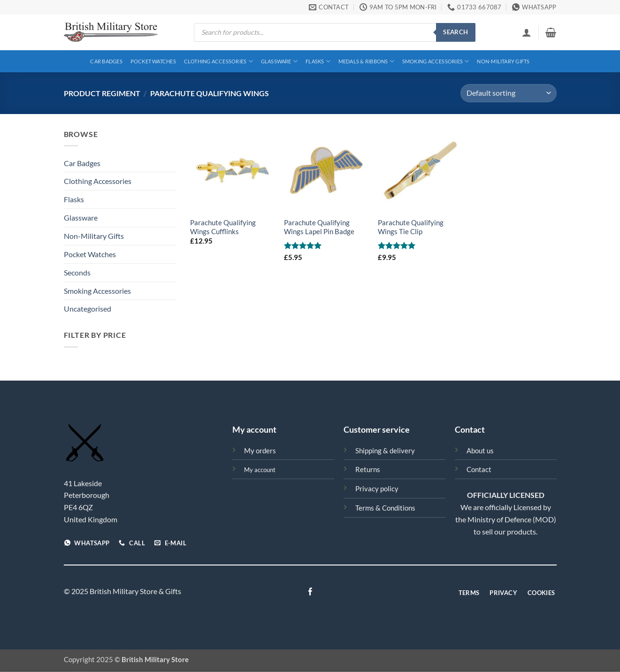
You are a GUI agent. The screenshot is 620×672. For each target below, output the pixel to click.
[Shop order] (509, 93)
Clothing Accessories (218, 61)
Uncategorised (88, 309)
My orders (260, 451)
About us (480, 451)
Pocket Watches (153, 61)
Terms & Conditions (385, 508)
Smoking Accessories (436, 61)
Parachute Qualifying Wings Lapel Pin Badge (319, 227)
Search (455, 32)
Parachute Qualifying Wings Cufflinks (223, 227)
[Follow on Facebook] (310, 592)
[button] (527, 32)
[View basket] (551, 32)
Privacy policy (377, 489)
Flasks (318, 61)
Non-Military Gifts (503, 61)
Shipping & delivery (385, 451)
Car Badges (106, 61)
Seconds (77, 272)
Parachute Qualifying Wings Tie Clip (411, 227)
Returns (368, 470)
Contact (479, 470)
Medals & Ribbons (366, 61)
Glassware (279, 61)
